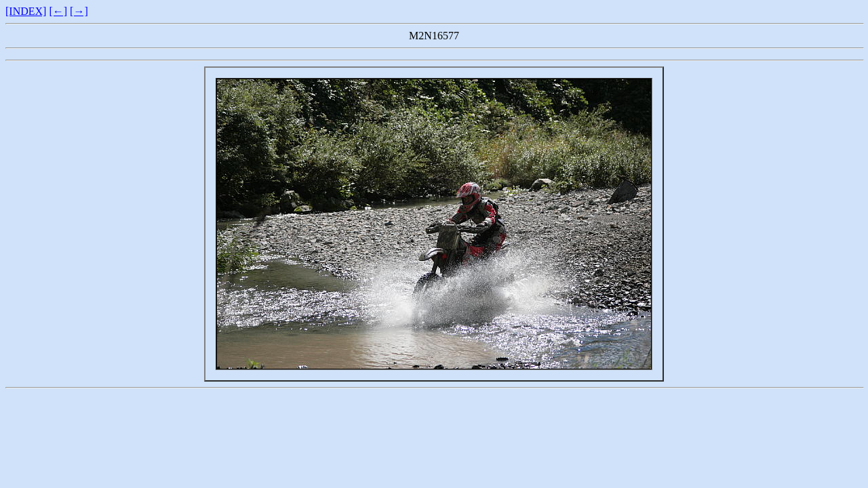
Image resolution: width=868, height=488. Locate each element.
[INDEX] (26, 11)
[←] (58, 11)
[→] (79, 11)
